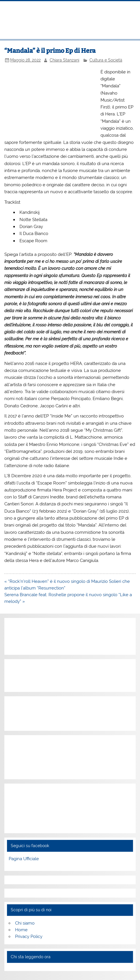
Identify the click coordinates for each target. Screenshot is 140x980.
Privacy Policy (29, 936)
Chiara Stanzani (64, 60)
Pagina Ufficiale (24, 859)
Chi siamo (25, 923)
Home (21, 930)
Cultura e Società (106, 60)
